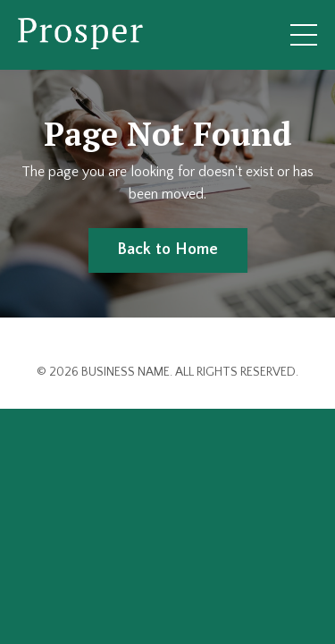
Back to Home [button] (168, 250)
